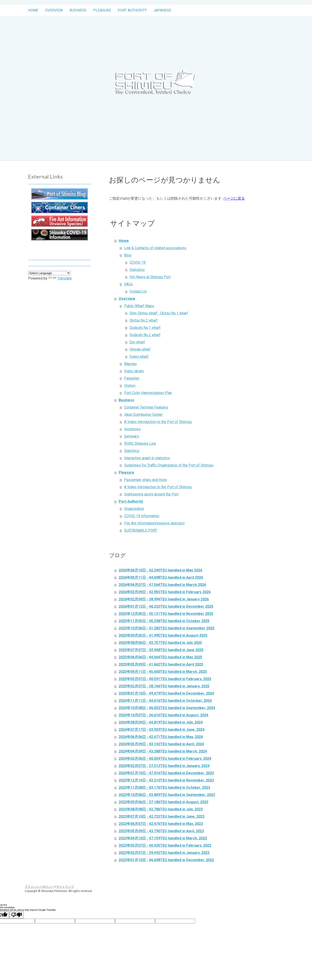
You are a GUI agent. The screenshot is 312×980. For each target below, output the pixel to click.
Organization (134, 509)
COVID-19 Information (142, 516)
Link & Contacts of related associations (155, 248)
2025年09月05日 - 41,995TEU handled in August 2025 (163, 635)
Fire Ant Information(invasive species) (154, 523)
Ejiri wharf (137, 342)
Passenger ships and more (145, 480)
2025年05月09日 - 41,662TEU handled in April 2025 (161, 664)
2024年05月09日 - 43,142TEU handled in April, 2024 (161, 744)
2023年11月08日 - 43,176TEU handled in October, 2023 (164, 788)
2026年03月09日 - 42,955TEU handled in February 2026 (165, 592)
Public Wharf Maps (139, 306)
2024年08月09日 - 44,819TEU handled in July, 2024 (161, 722)
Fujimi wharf (139, 357)
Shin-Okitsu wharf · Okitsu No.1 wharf (159, 313)
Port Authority (132, 10)
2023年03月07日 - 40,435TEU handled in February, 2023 (165, 845)
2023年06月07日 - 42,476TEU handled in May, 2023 (161, 824)
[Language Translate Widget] (49, 273)
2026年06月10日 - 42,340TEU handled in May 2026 (160, 570)
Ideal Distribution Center (143, 415)
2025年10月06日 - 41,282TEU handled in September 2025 (167, 628)
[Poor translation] (17, 915)
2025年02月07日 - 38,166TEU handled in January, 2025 (164, 686)
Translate (60, 278)
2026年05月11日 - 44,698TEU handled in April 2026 (161, 577)
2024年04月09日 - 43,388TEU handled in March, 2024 (163, 751)
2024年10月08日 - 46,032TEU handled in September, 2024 (167, 708)
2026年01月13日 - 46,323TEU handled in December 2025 (166, 606)
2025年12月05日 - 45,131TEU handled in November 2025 (166, 614)
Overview (54, 10)
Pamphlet (132, 378)
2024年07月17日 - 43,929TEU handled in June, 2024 (162, 730)
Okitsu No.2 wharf (144, 320)
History (130, 386)
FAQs (128, 284)
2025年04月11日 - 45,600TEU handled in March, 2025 (163, 672)
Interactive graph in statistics (147, 458)
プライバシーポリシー (39, 887)
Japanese (162, 10)
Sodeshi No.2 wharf (145, 335)
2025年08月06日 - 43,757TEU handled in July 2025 (160, 643)
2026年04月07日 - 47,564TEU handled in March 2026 (162, 585)
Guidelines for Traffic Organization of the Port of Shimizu (169, 465)
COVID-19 (138, 262)
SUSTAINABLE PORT (141, 530)
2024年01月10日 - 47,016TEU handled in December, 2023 (166, 773)
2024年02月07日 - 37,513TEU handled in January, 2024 (164, 766)
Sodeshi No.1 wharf (145, 328)
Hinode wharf (140, 349)
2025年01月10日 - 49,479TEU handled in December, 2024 (166, 693)
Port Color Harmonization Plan (148, 393)
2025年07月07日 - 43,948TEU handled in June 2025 (161, 650)
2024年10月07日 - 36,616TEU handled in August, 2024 (163, 715)
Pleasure (102, 10)
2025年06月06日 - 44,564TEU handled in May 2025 (160, 657)
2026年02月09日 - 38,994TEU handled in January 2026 (164, 599)
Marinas (130, 364)
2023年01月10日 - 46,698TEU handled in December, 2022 (166, 860)
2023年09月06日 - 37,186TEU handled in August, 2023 (163, 802)
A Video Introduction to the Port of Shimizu (158, 422)
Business (78, 10)
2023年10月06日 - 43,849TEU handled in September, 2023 (167, 795)
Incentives (132, 429)
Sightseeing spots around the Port (151, 494)
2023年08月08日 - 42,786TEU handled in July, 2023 (161, 809)
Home (33, 10)
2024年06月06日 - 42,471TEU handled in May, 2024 (161, 737)
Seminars (132, 436)
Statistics (137, 270)
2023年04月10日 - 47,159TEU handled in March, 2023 (163, 838)
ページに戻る (234, 198)
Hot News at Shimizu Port (150, 277)
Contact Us (138, 291)
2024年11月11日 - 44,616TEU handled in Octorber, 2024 (165, 701)
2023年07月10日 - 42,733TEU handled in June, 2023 (162, 816)
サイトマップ (65, 887)
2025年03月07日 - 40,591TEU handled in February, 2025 (165, 679)
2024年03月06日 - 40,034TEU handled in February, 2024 (165, 759)
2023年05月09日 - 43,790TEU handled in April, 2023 (161, 831)
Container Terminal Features (146, 407)
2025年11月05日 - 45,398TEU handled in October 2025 (164, 621)
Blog (128, 255)
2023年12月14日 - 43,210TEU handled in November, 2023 (166, 780)
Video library (134, 371)
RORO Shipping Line (140, 443)
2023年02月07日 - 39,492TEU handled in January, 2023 (164, 853)
